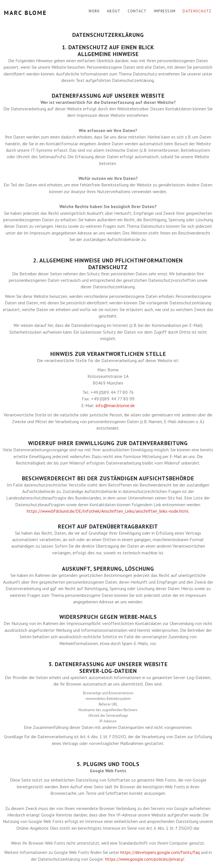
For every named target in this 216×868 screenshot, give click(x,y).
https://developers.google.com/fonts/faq (160, 852)
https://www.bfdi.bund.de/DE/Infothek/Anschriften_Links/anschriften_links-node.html (108, 511)
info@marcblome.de (115, 405)
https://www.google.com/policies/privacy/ (145, 859)
